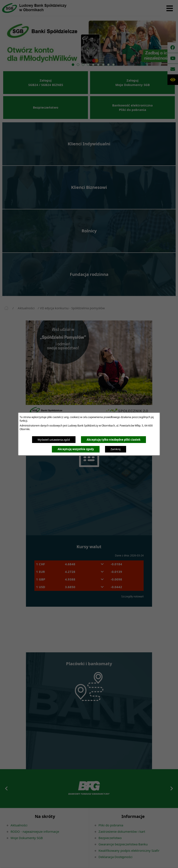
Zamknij (115, 449)
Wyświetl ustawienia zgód (54, 440)
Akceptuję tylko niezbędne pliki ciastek (114, 440)
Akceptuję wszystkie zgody (76, 449)
